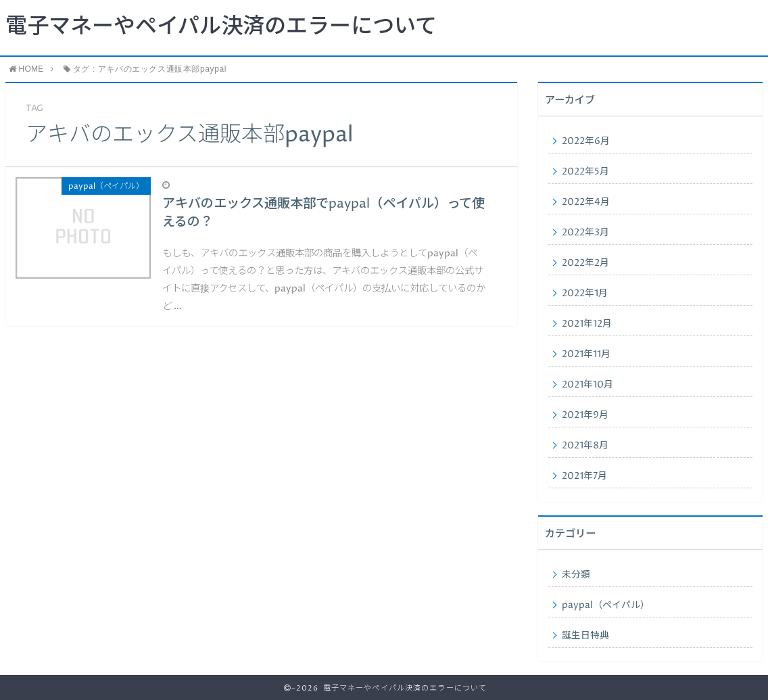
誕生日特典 (585, 636)
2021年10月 (587, 385)
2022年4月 (586, 202)
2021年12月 (587, 324)
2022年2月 (585, 263)
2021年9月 (585, 415)
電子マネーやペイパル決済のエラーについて (221, 27)
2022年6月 (586, 141)
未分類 (576, 575)
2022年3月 (585, 233)
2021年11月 (586, 354)
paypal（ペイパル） (606, 605)
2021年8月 (585, 446)
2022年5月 (585, 172)
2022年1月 (585, 294)
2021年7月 (584, 476)
